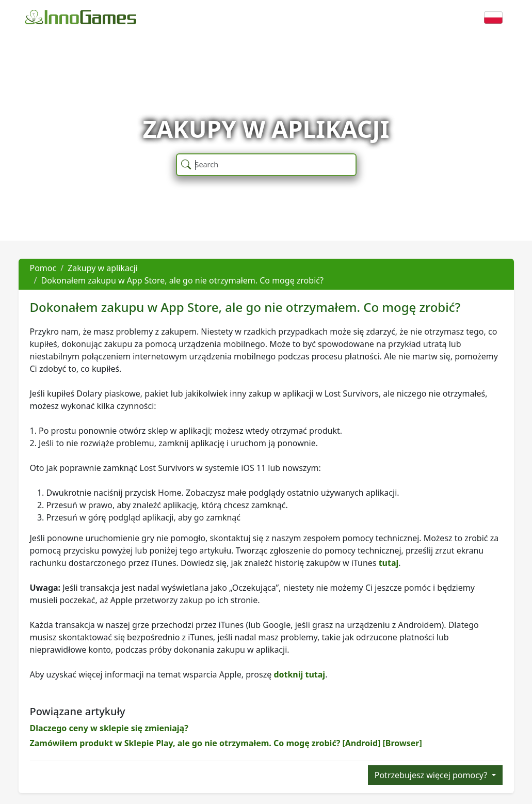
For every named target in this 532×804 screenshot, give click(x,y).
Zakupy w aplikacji (103, 268)
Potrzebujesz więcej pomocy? (432, 775)
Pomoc (43, 268)
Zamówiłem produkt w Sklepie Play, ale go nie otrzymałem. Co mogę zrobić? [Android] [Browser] (226, 743)
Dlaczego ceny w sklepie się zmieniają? (109, 728)
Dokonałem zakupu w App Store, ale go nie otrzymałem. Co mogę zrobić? (182, 280)
